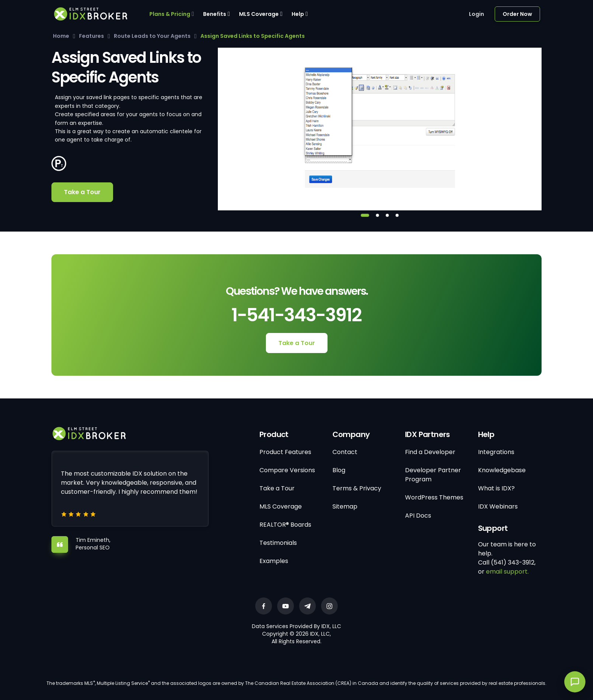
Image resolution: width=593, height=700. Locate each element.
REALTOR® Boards (285, 525)
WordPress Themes (434, 497)
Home (61, 36)
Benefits (215, 14)
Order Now (517, 14)
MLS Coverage (259, 14)
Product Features (285, 452)
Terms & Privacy (357, 488)
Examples (274, 561)
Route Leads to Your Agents (152, 36)
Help (298, 14)
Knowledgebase (502, 470)
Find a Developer (430, 452)
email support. (507, 572)
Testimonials (278, 543)
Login (477, 14)
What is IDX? (496, 488)
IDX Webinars (498, 506)
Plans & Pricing (170, 14)
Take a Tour (82, 192)
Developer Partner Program (433, 475)
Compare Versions (287, 470)
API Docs (418, 516)
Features (92, 36)
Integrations (496, 452)
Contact (345, 452)
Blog (339, 470)
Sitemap (345, 506)
